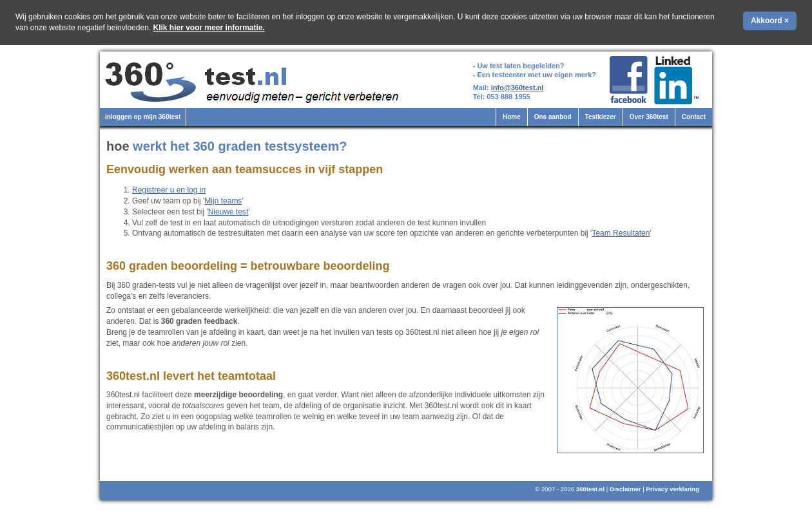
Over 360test (649, 117)
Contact (694, 117)
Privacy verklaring (672, 489)
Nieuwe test (228, 212)
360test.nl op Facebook (629, 80)
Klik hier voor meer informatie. (209, 28)
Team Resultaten (621, 233)
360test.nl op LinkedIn (678, 80)
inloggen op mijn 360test (143, 117)
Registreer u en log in (169, 190)
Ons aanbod (553, 117)
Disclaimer (625, 489)
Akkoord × (770, 21)
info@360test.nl (517, 88)
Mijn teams (223, 201)
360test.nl (590, 489)
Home (512, 117)
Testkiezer (601, 117)
